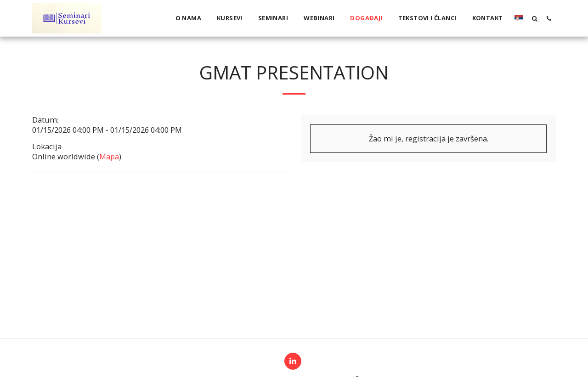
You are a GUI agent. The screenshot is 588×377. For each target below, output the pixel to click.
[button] (534, 18)
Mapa (109, 156)
